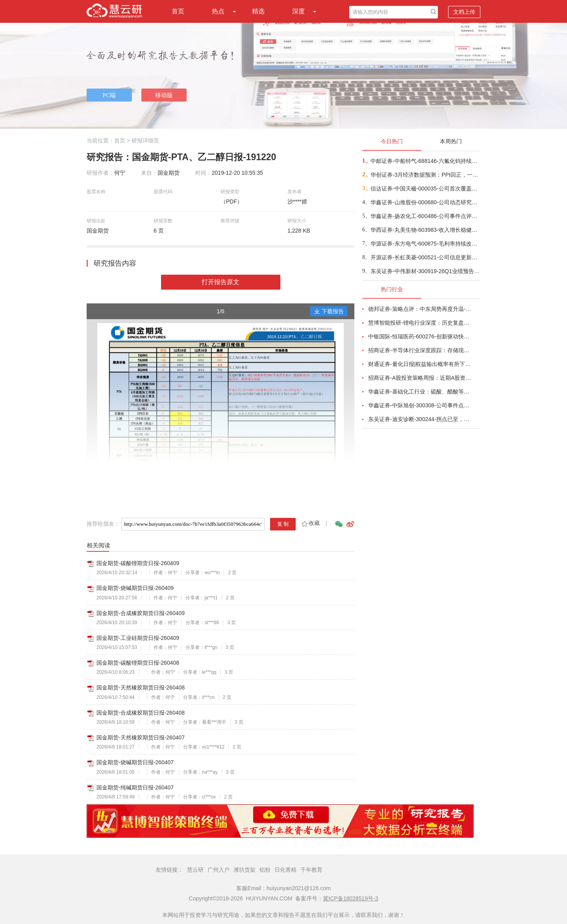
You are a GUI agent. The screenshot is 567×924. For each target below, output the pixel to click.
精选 (258, 11)
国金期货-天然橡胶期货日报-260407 (141, 737)
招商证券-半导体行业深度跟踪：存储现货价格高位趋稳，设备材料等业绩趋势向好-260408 (420, 350)
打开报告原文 (220, 282)
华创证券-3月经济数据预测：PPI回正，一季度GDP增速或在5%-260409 (425, 175)
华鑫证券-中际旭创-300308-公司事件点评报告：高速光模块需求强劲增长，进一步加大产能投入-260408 (420, 405)
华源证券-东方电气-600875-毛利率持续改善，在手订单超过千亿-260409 (425, 244)
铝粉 (265, 870)
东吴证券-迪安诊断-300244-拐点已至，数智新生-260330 (420, 419)
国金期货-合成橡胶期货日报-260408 (141, 713)
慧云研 (195, 870)
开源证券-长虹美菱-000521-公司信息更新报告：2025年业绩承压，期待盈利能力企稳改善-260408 (425, 257)
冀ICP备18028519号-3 (350, 898)
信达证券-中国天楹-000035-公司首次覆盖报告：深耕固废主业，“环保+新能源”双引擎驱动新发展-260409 (425, 188)
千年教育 (311, 870)
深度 (298, 11)
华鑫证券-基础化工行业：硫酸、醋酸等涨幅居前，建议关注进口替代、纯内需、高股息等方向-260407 (420, 392)
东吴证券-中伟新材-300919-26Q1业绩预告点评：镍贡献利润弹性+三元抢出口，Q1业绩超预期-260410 (425, 271)
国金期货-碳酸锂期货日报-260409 (138, 563)
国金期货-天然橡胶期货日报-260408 (141, 687)
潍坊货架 (245, 870)
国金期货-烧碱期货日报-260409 (135, 588)
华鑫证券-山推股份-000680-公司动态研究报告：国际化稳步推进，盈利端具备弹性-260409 (425, 202)
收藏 (310, 523)
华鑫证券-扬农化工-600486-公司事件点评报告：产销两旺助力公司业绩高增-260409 (425, 216)
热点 (218, 11)
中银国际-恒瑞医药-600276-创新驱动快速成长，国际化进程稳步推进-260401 (420, 336)
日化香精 (285, 870)
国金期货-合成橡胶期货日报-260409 (141, 613)
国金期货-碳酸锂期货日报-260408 (138, 663)
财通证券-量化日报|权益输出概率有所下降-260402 (420, 364)
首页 (178, 11)
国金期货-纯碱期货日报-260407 (135, 787)
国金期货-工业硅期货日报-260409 (138, 638)
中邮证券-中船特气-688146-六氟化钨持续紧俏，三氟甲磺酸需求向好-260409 (425, 161)
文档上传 (464, 12)
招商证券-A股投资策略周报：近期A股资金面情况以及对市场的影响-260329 (420, 378)
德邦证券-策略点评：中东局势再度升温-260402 (420, 309)
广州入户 (219, 870)
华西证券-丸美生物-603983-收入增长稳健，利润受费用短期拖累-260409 (425, 230)
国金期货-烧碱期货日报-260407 (135, 762)
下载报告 (329, 311)
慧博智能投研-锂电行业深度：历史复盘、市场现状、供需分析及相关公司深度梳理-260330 (420, 323)
